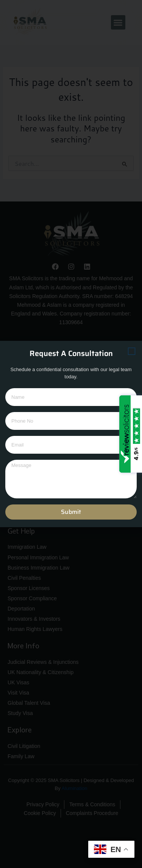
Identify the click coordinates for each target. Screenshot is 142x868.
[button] (132, 351)
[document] (71, 434)
